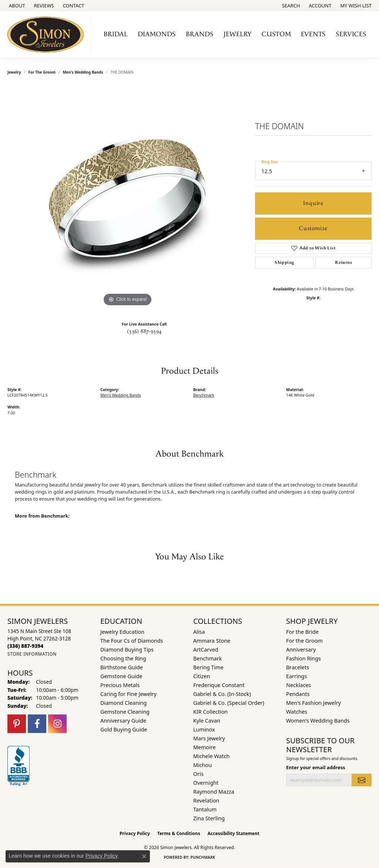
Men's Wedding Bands (83, 72)
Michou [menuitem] (202, 765)
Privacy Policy (135, 833)
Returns (343, 263)
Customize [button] (313, 228)
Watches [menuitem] (297, 712)
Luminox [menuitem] (204, 729)
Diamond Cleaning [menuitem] (123, 703)
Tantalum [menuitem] (205, 809)
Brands (200, 34)
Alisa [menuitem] (199, 632)
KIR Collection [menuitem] (210, 712)
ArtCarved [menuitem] (206, 650)
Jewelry (238, 34)
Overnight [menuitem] (206, 783)
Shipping (284, 263)
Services (351, 34)
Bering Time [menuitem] (208, 667)
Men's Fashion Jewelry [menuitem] (313, 703)
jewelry (14, 72)
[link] (16, 6)
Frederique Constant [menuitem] (219, 685)
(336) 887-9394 (144, 332)
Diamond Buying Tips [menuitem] (127, 650)
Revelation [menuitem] (206, 800)
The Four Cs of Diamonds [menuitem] (132, 641)
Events (313, 34)
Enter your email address (316, 767)
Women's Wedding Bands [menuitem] (318, 721)
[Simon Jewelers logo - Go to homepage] (48, 35)
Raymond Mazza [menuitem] (214, 792)
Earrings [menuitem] (296, 676)
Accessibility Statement (234, 833)
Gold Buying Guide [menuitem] (124, 729)
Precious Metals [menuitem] (120, 685)
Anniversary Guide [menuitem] (123, 721)
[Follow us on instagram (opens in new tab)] (57, 724)
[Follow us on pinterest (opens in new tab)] (17, 724)
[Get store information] (32, 654)
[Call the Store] (25, 646)
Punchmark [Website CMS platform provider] (203, 857)
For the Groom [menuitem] (304, 641)
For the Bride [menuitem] (302, 632)
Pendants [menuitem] (298, 694)
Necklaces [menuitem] (298, 685)
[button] (290, 6)
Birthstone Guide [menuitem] (122, 667)
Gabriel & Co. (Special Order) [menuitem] (229, 703)
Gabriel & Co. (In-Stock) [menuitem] (222, 694)
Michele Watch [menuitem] (211, 756)
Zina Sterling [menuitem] (209, 818)
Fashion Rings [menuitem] (303, 658)
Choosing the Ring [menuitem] (123, 658)
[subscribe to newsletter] (362, 780)
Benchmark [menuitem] (207, 658)
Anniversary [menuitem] (301, 650)
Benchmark (204, 395)
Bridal (116, 34)
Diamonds (157, 34)
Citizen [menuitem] (202, 676)
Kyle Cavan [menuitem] (207, 721)
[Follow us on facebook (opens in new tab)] (37, 724)
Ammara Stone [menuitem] (212, 641)
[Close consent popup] (144, 856)
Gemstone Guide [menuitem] (121, 676)
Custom (276, 34)
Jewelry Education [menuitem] (122, 632)
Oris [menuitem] (198, 774)
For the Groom (42, 72)
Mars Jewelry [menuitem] (209, 738)
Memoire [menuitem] (204, 747)
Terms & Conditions (179, 833)
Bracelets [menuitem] (298, 667)
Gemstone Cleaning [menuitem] (125, 712)
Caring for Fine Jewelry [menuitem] (128, 694)
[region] (128, 197)
